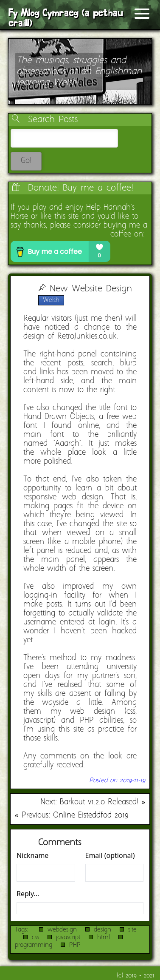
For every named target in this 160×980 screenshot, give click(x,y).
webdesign (62, 930)
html (104, 937)
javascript (68, 937)
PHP (75, 945)
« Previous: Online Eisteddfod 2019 (72, 816)
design (102, 930)
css (35, 937)
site (132, 930)
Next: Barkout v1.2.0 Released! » (93, 802)
